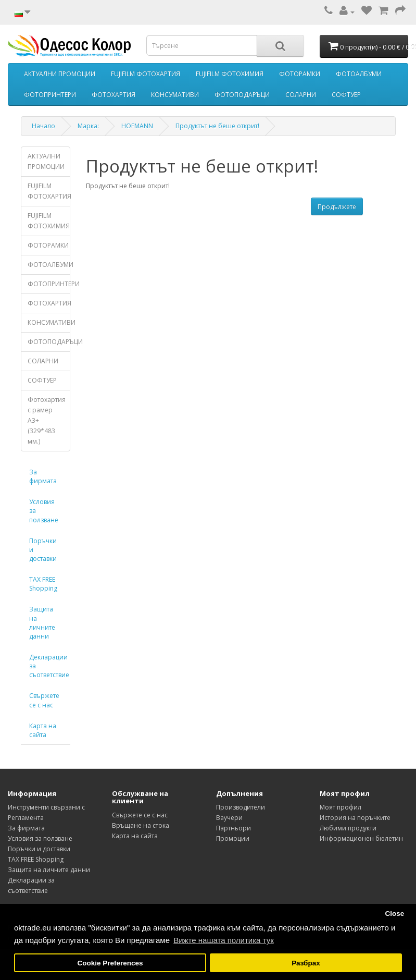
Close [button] (394, 914)
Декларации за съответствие (49, 666)
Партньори (234, 828)
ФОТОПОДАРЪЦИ (242, 95)
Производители (241, 807)
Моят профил (341, 807)
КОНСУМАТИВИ (175, 95)
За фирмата (43, 476)
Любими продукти (348, 828)
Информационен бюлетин (361, 838)
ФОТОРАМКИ (300, 74)
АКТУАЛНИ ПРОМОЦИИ (60, 74)
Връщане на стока (141, 825)
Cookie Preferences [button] (110, 963)
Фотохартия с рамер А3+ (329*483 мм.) (47, 420)
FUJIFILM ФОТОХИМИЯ (230, 74)
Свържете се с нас (44, 700)
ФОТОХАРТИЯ (114, 95)
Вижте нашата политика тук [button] (224, 940)
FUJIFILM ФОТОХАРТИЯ (146, 74)
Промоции (233, 838)
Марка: (88, 126)
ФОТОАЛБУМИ (359, 74)
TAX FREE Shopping (43, 584)
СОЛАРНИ (301, 95)
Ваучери (229, 818)
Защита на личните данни (42, 622)
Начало (43, 126)
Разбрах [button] (306, 963)
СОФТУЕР (346, 95)
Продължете (337, 207)
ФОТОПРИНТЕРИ (50, 95)
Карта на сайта (43, 730)
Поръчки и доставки (43, 550)
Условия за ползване (44, 511)
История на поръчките (355, 818)
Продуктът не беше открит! (217, 126)
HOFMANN (137, 126)
